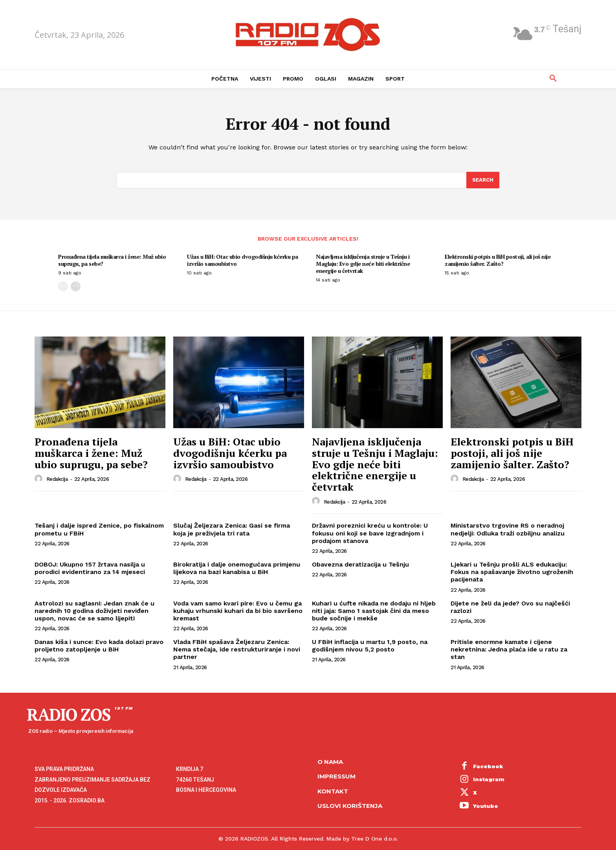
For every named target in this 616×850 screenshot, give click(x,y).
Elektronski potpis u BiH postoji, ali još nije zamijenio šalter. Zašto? (498, 260)
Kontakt (333, 792)
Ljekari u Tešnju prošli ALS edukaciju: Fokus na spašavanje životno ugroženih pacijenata (512, 572)
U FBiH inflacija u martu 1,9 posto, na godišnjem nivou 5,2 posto (370, 646)
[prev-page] (63, 287)
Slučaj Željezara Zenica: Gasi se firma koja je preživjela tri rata (232, 530)
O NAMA (330, 762)
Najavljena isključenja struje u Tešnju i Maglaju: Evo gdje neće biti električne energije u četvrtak (363, 264)
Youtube (486, 806)
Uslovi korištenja (350, 806)
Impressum (336, 777)
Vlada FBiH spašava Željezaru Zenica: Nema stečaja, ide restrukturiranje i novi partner (237, 650)
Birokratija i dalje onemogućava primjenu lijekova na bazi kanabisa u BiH (237, 569)
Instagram (489, 780)
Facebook (488, 766)
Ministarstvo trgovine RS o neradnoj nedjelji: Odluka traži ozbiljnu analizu (508, 530)
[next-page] (76, 287)
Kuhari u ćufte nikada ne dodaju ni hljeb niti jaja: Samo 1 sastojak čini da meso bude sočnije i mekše (374, 611)
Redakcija (57, 479)
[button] (553, 79)
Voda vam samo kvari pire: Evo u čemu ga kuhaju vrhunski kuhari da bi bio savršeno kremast (238, 611)
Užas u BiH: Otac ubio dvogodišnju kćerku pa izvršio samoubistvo (243, 260)
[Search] (483, 180)
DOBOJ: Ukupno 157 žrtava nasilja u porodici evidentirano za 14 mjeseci (90, 569)
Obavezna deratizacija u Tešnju (360, 565)
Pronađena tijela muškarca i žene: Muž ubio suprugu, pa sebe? (112, 260)
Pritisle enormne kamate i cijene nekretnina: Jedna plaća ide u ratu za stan (509, 650)
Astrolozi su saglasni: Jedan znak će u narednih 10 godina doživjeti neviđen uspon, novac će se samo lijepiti (94, 611)
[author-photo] (40, 479)
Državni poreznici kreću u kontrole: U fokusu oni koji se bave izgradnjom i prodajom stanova (370, 533)
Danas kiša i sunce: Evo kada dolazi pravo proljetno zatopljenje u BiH (99, 646)
